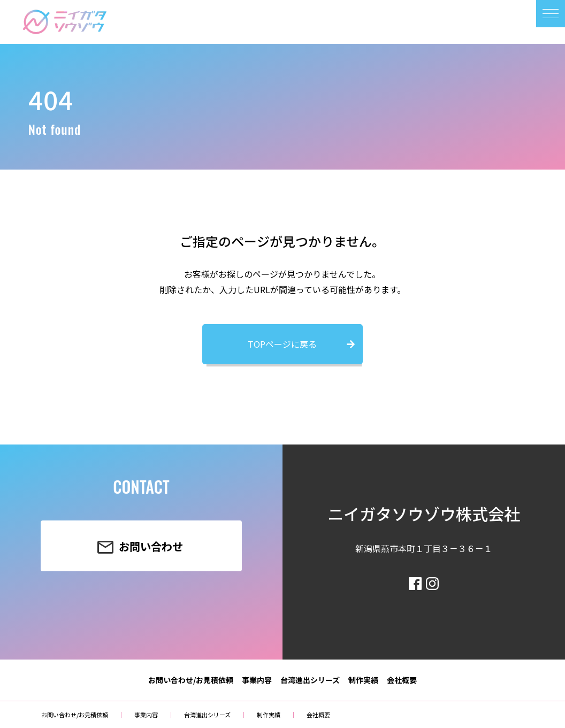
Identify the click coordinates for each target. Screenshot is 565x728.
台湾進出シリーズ (310, 680)
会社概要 (402, 680)
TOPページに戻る (282, 344)
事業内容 (257, 680)
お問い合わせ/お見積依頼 (191, 680)
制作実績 (363, 680)
